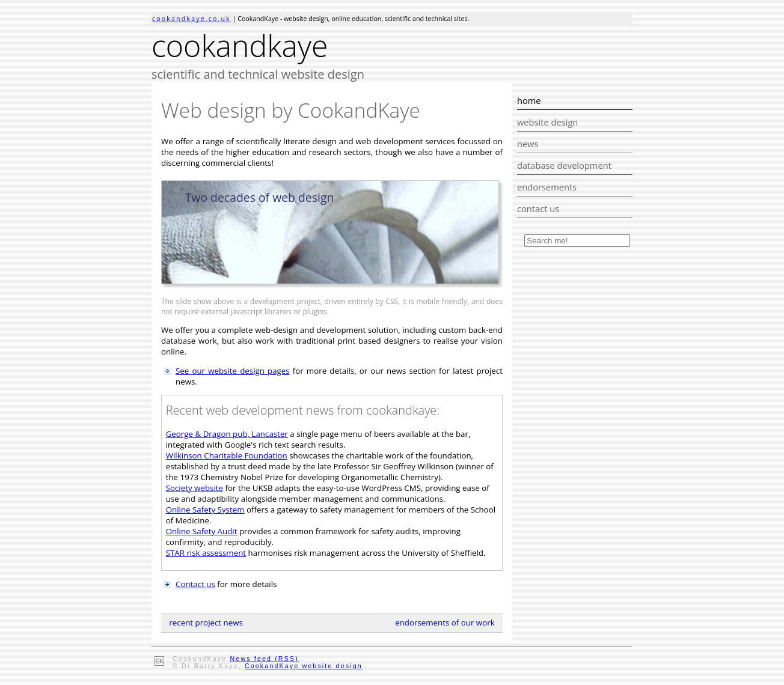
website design (547, 122)
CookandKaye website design (304, 666)
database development (564, 165)
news (528, 144)
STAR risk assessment (206, 553)
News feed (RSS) (265, 659)
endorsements (547, 187)
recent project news (206, 623)
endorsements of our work (445, 623)
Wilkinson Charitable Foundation (227, 455)
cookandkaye (240, 46)
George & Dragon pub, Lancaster (227, 434)
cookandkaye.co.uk (191, 19)
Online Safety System (205, 510)
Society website (194, 488)
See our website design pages (233, 371)
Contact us (195, 584)
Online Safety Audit (202, 531)
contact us (538, 209)
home (529, 100)
